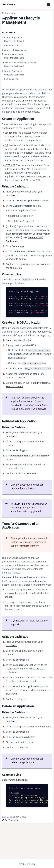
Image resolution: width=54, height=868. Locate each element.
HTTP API (10, 165)
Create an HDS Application (15, 50)
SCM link (20, 504)
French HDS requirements (37, 332)
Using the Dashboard (14, 41)
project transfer (30, 546)
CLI (6, 145)
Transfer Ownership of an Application (20, 63)
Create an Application (12, 37)
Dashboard (10, 133)
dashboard (12, 195)
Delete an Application (12, 71)
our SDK (36, 180)
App (14, 13)
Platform (6, 13)
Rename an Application (13, 54)
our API (24, 180)
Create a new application (19, 340)
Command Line (11, 45)
